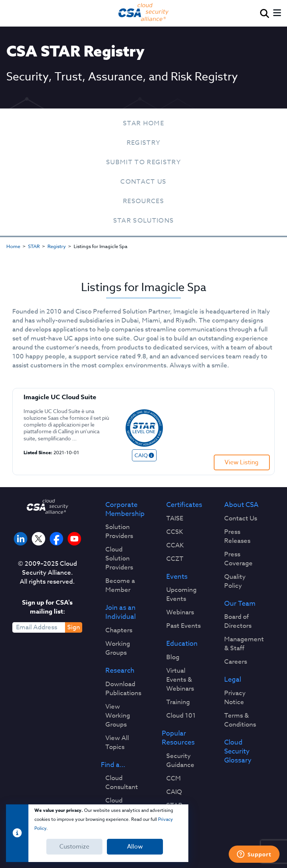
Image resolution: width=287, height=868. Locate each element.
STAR (34, 246)
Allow (135, 847)
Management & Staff (244, 644)
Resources (143, 201)
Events (177, 577)
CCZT (175, 559)
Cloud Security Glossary (238, 751)
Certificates (184, 505)
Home (13, 246)
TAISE (175, 519)
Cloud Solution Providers (119, 559)
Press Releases (237, 537)
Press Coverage (238, 559)
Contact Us (143, 182)
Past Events (183, 626)
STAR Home (143, 123)
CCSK (175, 532)
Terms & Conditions (240, 720)
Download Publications (123, 689)
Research (120, 671)
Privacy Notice (235, 698)
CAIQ (174, 792)
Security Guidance (180, 761)
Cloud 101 (181, 716)
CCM (174, 779)
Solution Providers (119, 532)
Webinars (180, 612)
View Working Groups (118, 716)
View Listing (242, 462)
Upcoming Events (181, 595)
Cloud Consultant (122, 783)
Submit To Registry (143, 162)
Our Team (240, 604)
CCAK (175, 545)
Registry (144, 143)
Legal (233, 680)
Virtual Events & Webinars (180, 680)
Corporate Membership (125, 510)
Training (178, 702)
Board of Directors (238, 621)
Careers (236, 662)
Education (182, 644)
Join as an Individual (121, 612)
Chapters (119, 630)
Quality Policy (235, 581)
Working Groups (118, 648)
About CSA (241, 505)
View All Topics (117, 743)
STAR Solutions (144, 221)
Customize (74, 847)
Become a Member (120, 586)
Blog (173, 657)
